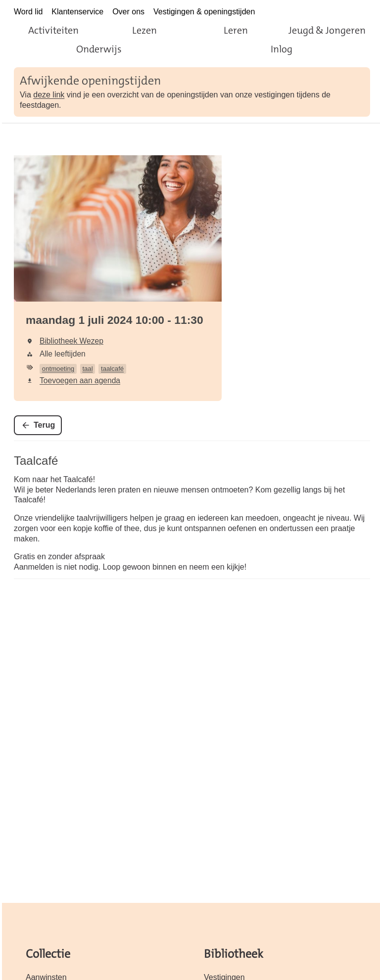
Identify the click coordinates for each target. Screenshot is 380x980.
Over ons (128, 12)
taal (87, 369)
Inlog (282, 49)
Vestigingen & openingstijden (204, 12)
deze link (49, 95)
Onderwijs (99, 49)
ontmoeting (58, 369)
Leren (236, 30)
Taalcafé (36, 461)
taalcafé (112, 369)
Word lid (28, 12)
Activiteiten (53, 30)
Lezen (144, 30)
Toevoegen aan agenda (80, 380)
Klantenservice (77, 12)
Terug (44, 425)
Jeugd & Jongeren (327, 30)
